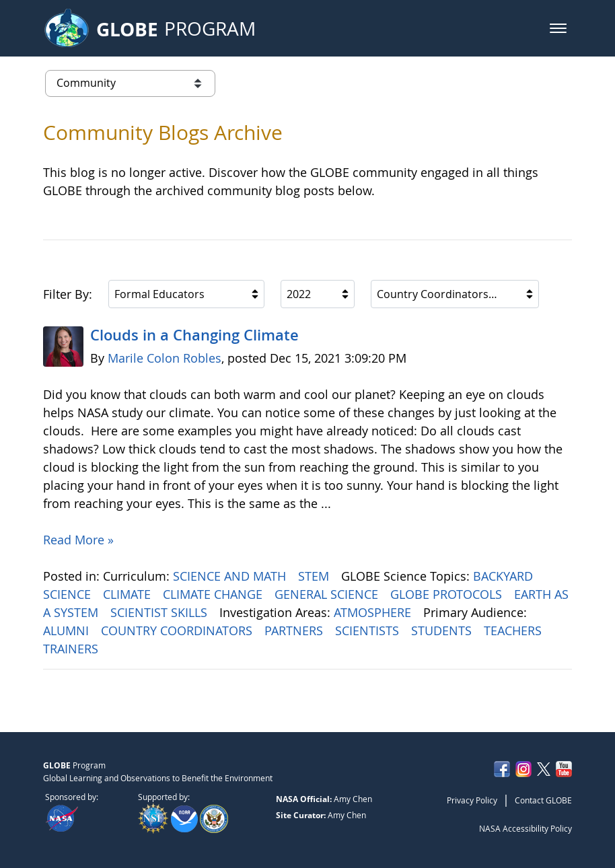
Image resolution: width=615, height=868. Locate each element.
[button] (558, 28)
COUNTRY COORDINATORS (178, 630)
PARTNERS (295, 630)
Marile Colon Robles (165, 358)
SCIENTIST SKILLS (160, 612)
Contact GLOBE (543, 800)
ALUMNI (68, 630)
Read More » (78, 540)
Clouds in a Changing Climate (194, 335)
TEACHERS (514, 630)
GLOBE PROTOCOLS (448, 594)
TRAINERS (72, 649)
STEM (315, 576)
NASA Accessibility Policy (526, 828)
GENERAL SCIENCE (328, 594)
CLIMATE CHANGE (214, 594)
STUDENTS (443, 630)
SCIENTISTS (369, 630)
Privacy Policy (472, 800)
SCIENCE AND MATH (231, 576)
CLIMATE (129, 594)
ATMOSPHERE (374, 612)
